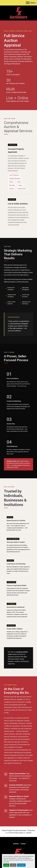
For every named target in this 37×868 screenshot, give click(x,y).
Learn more (21, 865)
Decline (13, 865)
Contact (23, 844)
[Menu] (28, 3)
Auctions (16, 844)
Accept (6, 865)
